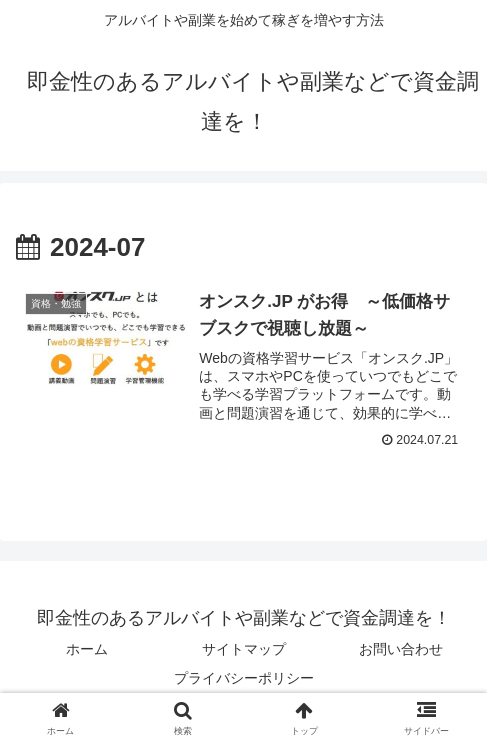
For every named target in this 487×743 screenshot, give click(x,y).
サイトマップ (244, 650)
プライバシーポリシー (244, 679)
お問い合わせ (401, 650)
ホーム (87, 650)
